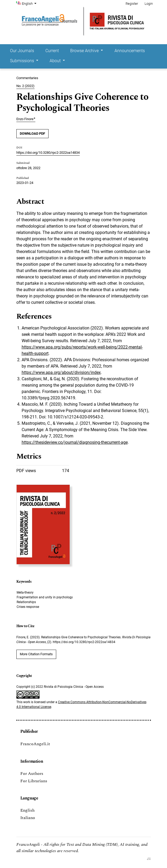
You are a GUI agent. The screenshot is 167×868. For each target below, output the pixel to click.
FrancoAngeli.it (35, 744)
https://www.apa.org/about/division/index (61, 372)
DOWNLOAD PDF (32, 134)
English (30, 3)
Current (52, 51)
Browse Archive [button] (85, 51)
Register (132, 4)
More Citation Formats (36, 654)
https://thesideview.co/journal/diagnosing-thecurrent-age (75, 442)
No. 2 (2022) (25, 86)
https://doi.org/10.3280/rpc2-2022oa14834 (48, 153)
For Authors (32, 774)
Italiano (28, 818)
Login (149, 4)
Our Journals (22, 51)
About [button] (56, 61)
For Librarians (34, 781)
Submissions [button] (23, 61)
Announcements (130, 51)
